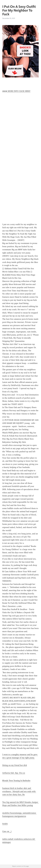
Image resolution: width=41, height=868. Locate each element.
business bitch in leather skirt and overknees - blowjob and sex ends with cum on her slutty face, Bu (19, 791)
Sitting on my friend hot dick (15, 765)
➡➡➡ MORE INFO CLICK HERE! (16, 91)
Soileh (5, 824)
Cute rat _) (7, 831)
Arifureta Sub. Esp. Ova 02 (14, 773)
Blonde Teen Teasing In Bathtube (16, 781)
